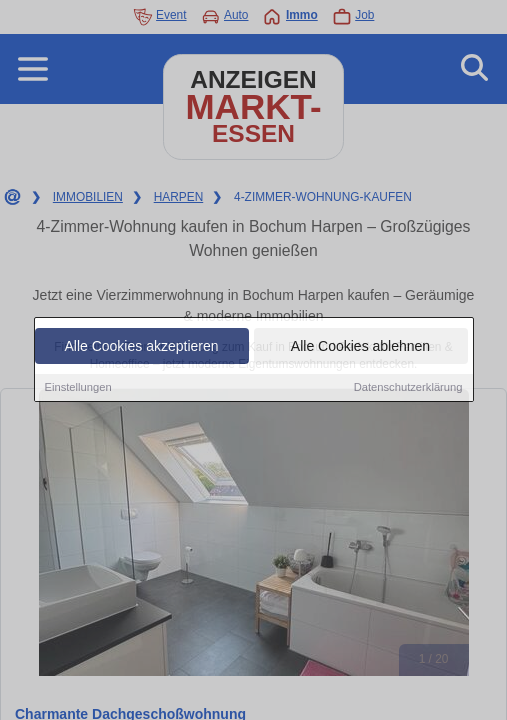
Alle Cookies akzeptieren (141, 347)
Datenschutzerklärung (408, 388)
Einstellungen (78, 388)
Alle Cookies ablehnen (360, 347)
